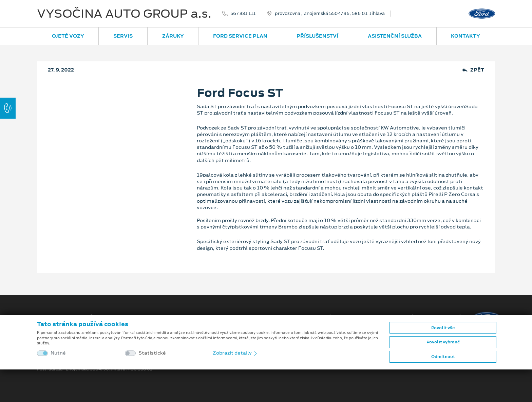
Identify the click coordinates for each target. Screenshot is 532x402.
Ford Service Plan (240, 36)
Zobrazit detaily (235, 353)
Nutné (58, 353)
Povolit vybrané (443, 342)
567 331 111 (243, 14)
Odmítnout (443, 357)
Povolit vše (443, 328)
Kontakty (465, 36)
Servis (123, 36)
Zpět (473, 70)
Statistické (152, 353)
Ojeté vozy (68, 36)
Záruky (173, 36)
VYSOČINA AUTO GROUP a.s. (124, 14)
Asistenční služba (395, 36)
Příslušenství (317, 36)
